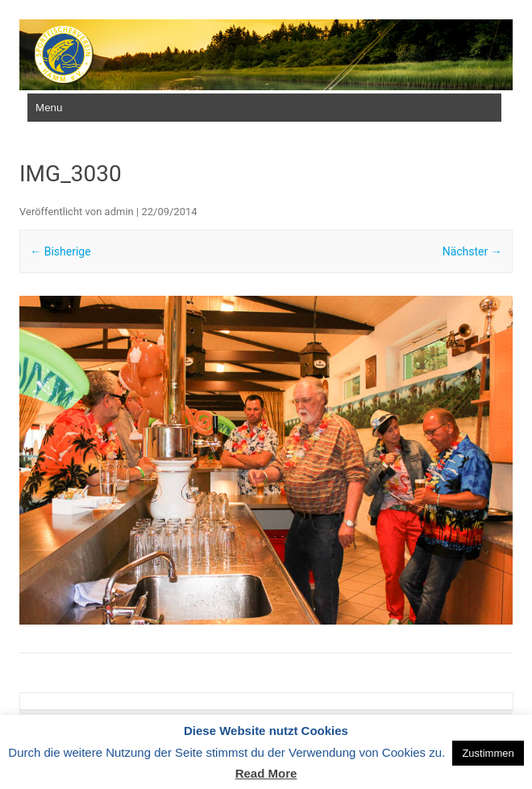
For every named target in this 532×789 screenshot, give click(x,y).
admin (119, 212)
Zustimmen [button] (488, 753)
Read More (266, 773)
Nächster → (472, 251)
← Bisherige (60, 251)
